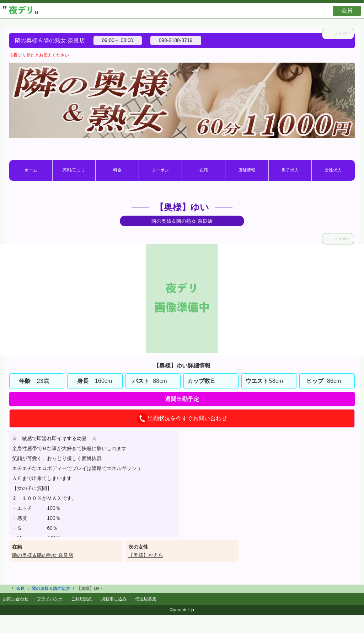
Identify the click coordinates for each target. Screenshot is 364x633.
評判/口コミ (74, 170)
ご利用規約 (82, 599)
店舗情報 (247, 170)
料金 (117, 170)
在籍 (204, 170)
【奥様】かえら (146, 555)
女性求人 (333, 170)
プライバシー (50, 599)
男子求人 (290, 170)
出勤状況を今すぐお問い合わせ (182, 418)
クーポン (160, 170)
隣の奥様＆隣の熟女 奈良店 (43, 555)
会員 (347, 10)
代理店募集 (146, 599)
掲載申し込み (114, 599)
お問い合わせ (16, 599)
